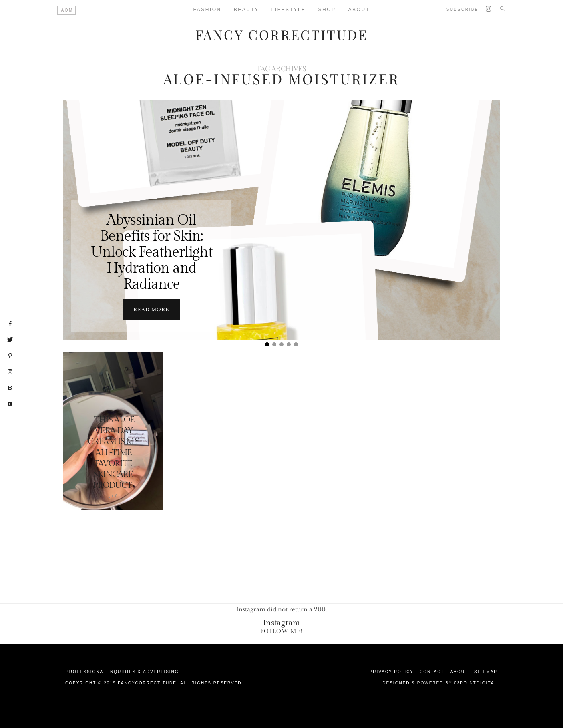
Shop (327, 10)
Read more (151, 309)
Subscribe (462, 9)
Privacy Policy (392, 671)
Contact (432, 671)
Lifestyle (289, 10)
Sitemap (486, 671)
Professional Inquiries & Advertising (122, 671)
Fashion (207, 10)
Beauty (246, 10)
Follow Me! (281, 631)
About (359, 10)
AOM (67, 10)
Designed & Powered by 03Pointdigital (440, 683)
